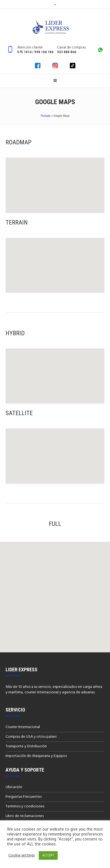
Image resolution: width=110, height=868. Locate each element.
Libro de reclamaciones (25, 816)
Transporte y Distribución (26, 746)
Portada (46, 116)
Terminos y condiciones (25, 806)
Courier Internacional (23, 727)
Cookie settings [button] (21, 856)
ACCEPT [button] (48, 855)
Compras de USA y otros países (31, 737)
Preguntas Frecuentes (24, 797)
